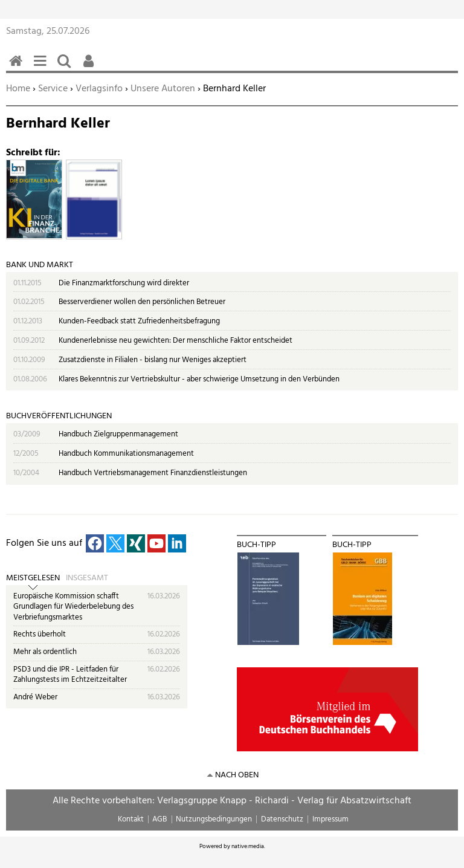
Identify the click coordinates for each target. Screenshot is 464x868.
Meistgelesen (33, 578)
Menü (42, 67)
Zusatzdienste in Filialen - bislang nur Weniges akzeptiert (153, 360)
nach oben (237, 775)
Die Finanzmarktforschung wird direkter (124, 283)
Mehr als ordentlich (45, 652)
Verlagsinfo (99, 89)
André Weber (35, 697)
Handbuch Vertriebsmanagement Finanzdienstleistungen (153, 473)
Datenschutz (282, 819)
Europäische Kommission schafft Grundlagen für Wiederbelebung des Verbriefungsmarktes (73, 607)
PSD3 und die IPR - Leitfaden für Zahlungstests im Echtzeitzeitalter (70, 675)
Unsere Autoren (163, 89)
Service (53, 89)
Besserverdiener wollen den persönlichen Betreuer (142, 302)
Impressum (330, 819)
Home (18, 89)
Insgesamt (87, 578)
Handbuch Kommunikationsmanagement (126, 454)
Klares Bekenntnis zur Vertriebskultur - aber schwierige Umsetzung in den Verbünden (199, 379)
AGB (159, 819)
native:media (248, 846)
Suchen (66, 67)
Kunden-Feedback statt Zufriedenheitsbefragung (139, 321)
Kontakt (131, 819)
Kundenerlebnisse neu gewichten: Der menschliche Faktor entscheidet (176, 341)
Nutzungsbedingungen (214, 819)
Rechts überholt (40, 634)
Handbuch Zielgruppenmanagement (118, 434)
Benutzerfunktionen (91, 67)
